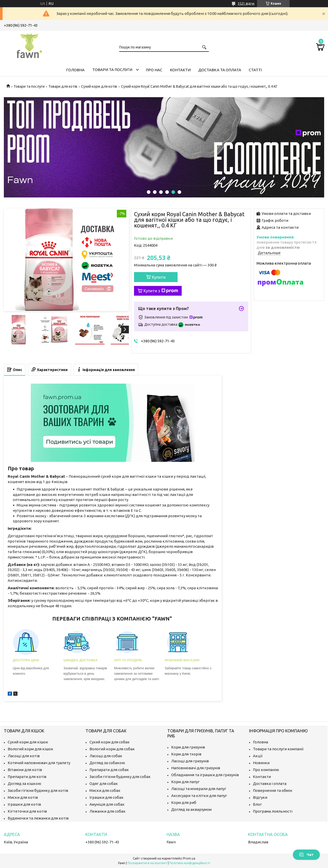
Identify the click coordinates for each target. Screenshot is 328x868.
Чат (306, 855)
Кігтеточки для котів (27, 811)
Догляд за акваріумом (191, 809)
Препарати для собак (109, 770)
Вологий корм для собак (112, 749)
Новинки (261, 763)
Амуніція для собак (107, 804)
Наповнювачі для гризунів (196, 768)
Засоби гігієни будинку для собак (120, 777)
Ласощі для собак (106, 756)
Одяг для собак (104, 784)
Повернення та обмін (273, 790)
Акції (258, 756)
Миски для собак (105, 790)
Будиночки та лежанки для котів (38, 818)
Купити (159, 277)
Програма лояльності (273, 811)
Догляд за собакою (107, 763)
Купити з (161, 291)
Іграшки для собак (106, 797)
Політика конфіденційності (190, 863)
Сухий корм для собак (110, 742)
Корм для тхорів (186, 754)
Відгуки (260, 797)
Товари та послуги (112, 70)
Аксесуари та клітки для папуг (199, 796)
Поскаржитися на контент (147, 863)
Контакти (180, 70)
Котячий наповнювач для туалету (39, 763)
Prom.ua (189, 858)
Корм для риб (184, 802)
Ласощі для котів (24, 756)
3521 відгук (246, 3)
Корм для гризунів (188, 747)
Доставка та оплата (220, 70)
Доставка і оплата (270, 784)
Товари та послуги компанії (278, 749)
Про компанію (266, 770)
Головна (75, 70)
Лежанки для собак (107, 811)
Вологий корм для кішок (30, 749)
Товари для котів (63, 86)
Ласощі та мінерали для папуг (199, 789)
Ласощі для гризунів (190, 761)
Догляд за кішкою (24, 784)
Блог (257, 804)
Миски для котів (23, 797)
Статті (255, 70)
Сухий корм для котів (99, 86)
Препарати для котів (27, 777)
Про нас (154, 70)
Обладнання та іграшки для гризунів (205, 775)
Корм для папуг (185, 782)
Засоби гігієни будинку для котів (38, 790)
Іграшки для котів (24, 804)
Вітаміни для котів (25, 770)
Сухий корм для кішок (28, 742)
